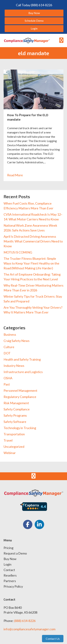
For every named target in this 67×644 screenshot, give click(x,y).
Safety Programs (15, 415)
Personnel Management (20, 390)
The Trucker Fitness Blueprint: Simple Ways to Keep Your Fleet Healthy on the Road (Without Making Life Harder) (31, 263)
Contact (9, 570)
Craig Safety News (17, 341)
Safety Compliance (17, 409)
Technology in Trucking (20, 428)
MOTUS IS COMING (18, 252)
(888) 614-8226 (25, 621)
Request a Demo (15, 553)
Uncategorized (14, 447)
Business (10, 334)
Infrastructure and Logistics (23, 372)
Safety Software (15, 422)
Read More (17, 175)
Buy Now (10, 559)
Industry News (14, 366)
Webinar (10, 453)
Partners (10, 581)
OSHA (8, 378)
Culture (9, 347)
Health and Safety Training (22, 359)
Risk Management (16, 403)
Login (8, 564)
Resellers (10, 576)
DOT (7, 353)
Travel (8, 440)
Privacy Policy (13, 587)
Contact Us (53, 639)
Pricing (8, 548)
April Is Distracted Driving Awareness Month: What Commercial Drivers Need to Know (33, 241)
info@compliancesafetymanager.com (29, 629)
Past (7, 384)
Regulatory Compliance (20, 397)
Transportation (14, 434)
